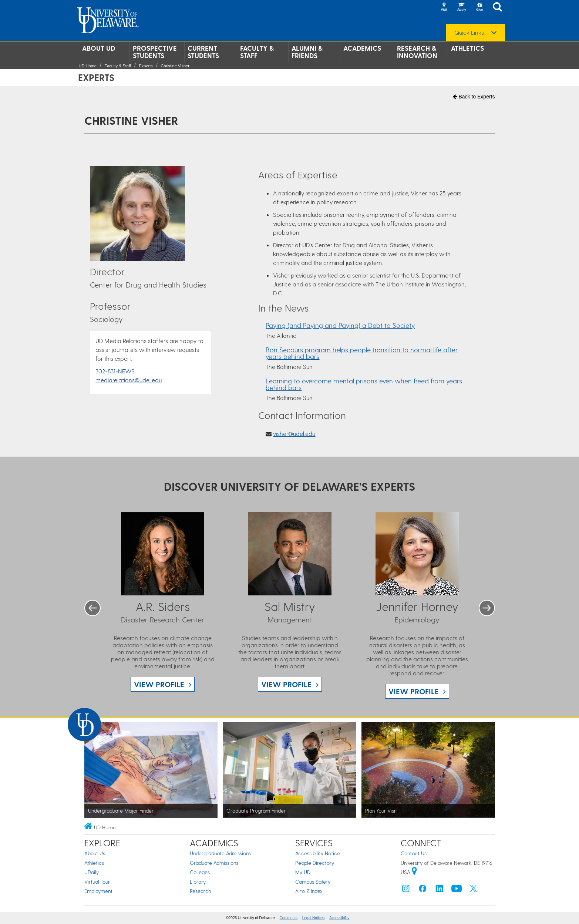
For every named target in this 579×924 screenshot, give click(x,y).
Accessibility (339, 918)
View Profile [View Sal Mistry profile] (286, 684)
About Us (95, 853)
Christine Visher (175, 66)
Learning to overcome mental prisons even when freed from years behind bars (364, 384)
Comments (289, 918)
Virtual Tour (97, 882)
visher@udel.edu (294, 434)
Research (200, 891)
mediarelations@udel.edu (129, 380)
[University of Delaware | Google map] (414, 872)
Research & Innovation (417, 52)
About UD (99, 48)
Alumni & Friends (307, 52)
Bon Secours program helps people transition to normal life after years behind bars (362, 353)
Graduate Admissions (214, 863)
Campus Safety (313, 882)
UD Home (88, 66)
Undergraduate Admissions (220, 853)
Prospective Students (155, 52)
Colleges (200, 872)
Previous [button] (92, 608)
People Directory (315, 863)
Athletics (467, 48)
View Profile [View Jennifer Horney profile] (414, 691)
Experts (146, 66)
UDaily (92, 872)
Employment (98, 891)
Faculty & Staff (257, 52)
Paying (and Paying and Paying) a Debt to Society (340, 325)
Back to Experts (474, 97)
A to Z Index (309, 891)
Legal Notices (314, 918)
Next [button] (487, 608)
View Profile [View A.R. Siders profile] (159, 684)
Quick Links (469, 33)
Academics (362, 48)
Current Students (203, 52)
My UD (303, 872)
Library (198, 882)
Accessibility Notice (318, 853)
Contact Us (414, 853)
